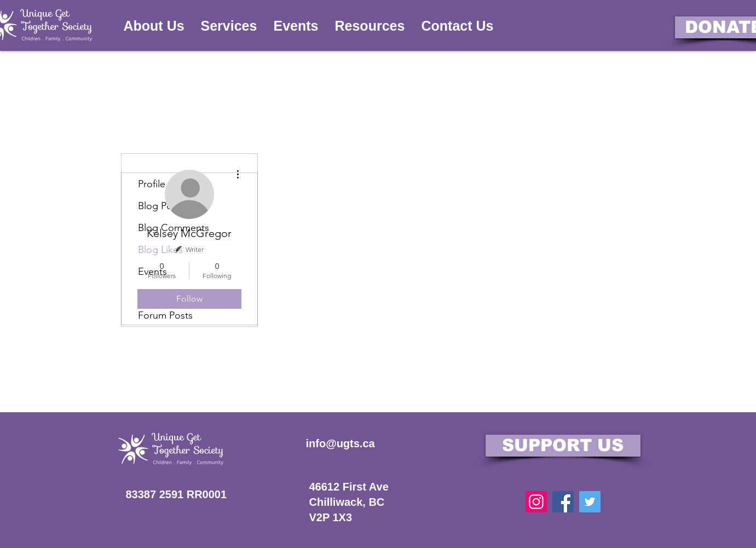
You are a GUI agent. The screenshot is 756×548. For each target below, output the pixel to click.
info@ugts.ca (341, 443)
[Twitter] (590, 502)
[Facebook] (563, 502)
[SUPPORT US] (563, 446)
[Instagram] (536, 502)
